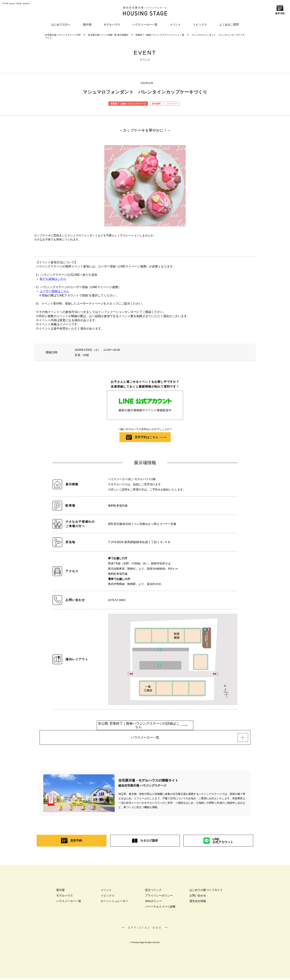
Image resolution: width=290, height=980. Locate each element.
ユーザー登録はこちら (54, 291)
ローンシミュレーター (114, 902)
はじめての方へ (61, 24)
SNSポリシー (153, 902)
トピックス (200, 24)
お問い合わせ (198, 897)
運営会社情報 (198, 902)
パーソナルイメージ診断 (160, 908)
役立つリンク (153, 891)
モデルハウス (112, 24)
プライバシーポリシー (159, 897)
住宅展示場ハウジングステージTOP (63, 35)
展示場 (87, 24)
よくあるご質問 (229, 24)
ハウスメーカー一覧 (145, 24)
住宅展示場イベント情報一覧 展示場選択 (108, 35)
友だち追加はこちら (53, 279)
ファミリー (172, 104)
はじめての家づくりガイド (206, 891)
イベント (175, 24)
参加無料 (156, 104)
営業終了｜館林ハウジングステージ (128, 104)
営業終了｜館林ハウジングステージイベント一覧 (160, 35)
